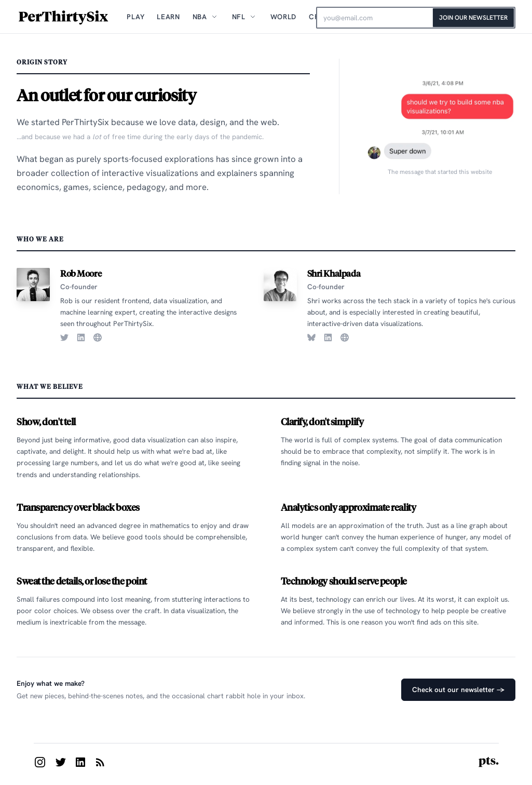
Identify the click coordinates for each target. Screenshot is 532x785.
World (283, 17)
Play (135, 17)
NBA (200, 17)
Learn (168, 17)
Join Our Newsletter (473, 18)
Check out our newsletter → (458, 689)
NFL (239, 17)
